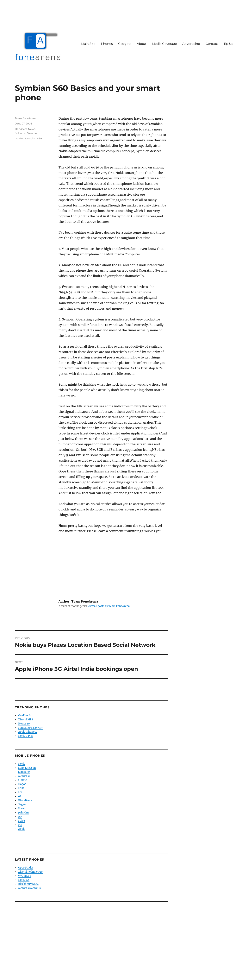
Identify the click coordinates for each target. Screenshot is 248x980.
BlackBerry (25, 800)
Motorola (24, 776)
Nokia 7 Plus (26, 736)
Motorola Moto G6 (30, 888)
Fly (20, 825)
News (32, 129)
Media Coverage (164, 44)
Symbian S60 (33, 138)
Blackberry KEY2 (28, 884)
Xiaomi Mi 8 (26, 720)
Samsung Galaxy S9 (30, 728)
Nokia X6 (24, 880)
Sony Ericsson (27, 768)
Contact (212, 44)
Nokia (22, 764)
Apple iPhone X (28, 732)
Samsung (24, 772)
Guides (19, 138)
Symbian (33, 133)
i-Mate (22, 780)
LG (20, 792)
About (142, 44)
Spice (22, 821)
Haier (22, 809)
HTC (21, 788)
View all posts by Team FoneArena (109, 606)
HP (20, 817)
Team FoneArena (26, 118)
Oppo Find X (26, 868)
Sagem (22, 804)
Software (20, 133)
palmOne (24, 813)
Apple (22, 829)
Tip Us (228, 44)
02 (20, 796)
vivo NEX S (25, 876)
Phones (107, 44)
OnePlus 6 (24, 715)
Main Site (88, 44)
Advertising (191, 44)
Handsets (21, 129)
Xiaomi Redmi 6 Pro (30, 872)
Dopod (22, 784)
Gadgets (125, 44)
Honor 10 (24, 724)
